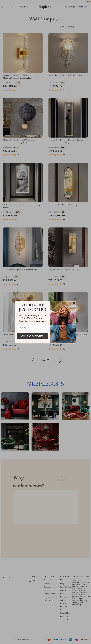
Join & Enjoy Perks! (33, 336)
